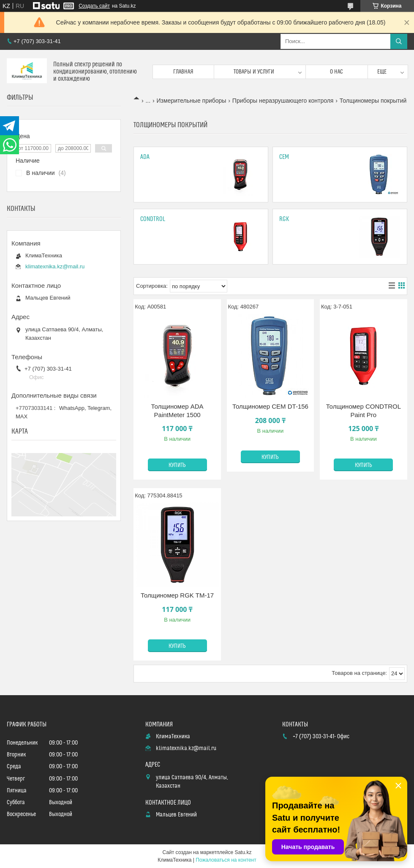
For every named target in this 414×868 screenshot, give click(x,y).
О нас (336, 72)
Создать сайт (94, 6)
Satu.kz (243, 852)
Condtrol (153, 219)
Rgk (284, 219)
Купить (177, 465)
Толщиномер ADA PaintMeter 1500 (177, 411)
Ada (145, 157)
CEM (284, 157)
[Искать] (399, 41)
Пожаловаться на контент (226, 860)
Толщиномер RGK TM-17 (177, 595)
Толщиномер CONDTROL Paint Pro (364, 411)
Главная (183, 72)
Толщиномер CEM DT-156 (270, 406)
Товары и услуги (254, 72)
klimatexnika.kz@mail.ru (55, 266)
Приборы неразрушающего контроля (283, 101)
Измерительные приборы (192, 101)
